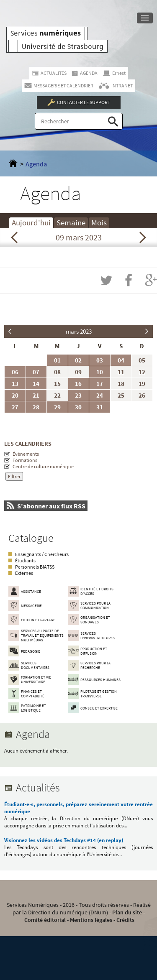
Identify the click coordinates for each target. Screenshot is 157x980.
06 (15, 372)
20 (15, 395)
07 (36, 372)
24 (100, 395)
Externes (24, 573)
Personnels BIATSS (35, 567)
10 (100, 372)
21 (36, 395)
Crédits (125, 920)
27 (15, 407)
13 (15, 384)
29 (57, 407)
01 (57, 360)
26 (142, 395)
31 (100, 407)
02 (78, 360)
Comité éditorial (45, 920)
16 (78, 384)
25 (121, 395)
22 (57, 395)
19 (142, 384)
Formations (25, 460)
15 (57, 384)
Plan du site (127, 912)
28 (36, 407)
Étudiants (25, 560)
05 (142, 360)
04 (121, 360)
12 (142, 372)
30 (78, 407)
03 (100, 360)
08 (57, 372)
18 (121, 384)
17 (100, 384)
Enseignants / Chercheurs (42, 554)
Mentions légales (91, 920)
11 (121, 372)
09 (78, 372)
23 (78, 395)
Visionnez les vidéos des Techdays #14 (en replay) (64, 840)
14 (36, 384)
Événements (26, 454)
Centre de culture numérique (43, 466)
